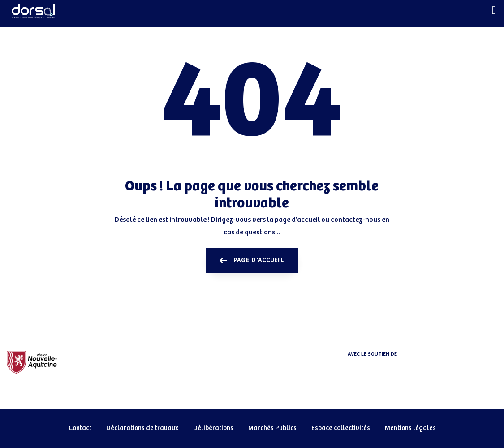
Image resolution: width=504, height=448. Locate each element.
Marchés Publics (272, 428)
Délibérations (213, 428)
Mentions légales (410, 428)
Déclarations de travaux (142, 428)
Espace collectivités (341, 428)
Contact (80, 428)
